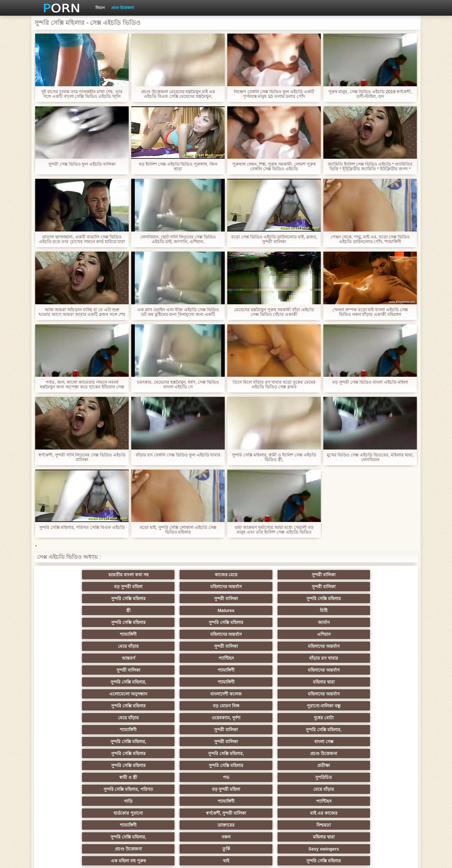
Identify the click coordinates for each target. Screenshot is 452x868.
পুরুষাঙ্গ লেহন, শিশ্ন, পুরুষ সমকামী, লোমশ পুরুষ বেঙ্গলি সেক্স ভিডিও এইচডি (274, 167)
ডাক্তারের (318, 694)
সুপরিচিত (380, 670)
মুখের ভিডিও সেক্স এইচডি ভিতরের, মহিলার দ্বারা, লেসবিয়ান (370, 457)
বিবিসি (380, 730)
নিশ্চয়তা (380, 694)
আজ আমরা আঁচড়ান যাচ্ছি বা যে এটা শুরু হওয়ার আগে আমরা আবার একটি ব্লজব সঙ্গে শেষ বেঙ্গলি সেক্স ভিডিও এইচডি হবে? (82, 312)
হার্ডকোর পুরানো (72, 694)
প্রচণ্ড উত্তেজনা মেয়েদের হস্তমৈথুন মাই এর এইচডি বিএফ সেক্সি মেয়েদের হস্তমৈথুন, (178, 94)
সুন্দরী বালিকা (195, 575)
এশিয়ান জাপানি (72, 777)
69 (257, 777)
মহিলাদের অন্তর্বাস (318, 575)
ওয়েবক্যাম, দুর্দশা (134, 646)
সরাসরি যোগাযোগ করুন (195, 777)
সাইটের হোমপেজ (333, 858)
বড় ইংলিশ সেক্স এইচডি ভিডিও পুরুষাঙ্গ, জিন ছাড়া (178, 167)
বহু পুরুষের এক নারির (380, 718)
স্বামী (380, 801)
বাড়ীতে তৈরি (72, 742)
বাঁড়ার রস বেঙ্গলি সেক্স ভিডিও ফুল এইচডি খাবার (178, 455)
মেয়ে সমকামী (195, 730)
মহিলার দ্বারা (380, 622)
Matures (318, 587)
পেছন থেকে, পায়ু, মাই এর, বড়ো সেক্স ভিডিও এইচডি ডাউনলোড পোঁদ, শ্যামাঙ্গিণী (370, 239)
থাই (134, 718)
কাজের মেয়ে (134, 575)
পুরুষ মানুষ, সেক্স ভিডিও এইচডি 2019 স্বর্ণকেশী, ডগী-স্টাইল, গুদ (370, 94)
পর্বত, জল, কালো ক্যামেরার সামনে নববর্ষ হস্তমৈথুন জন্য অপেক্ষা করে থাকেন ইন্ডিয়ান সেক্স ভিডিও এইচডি (82, 385)
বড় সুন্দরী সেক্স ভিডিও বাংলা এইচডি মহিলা (370, 382)
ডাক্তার (380, 789)
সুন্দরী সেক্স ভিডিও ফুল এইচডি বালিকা (82, 164)
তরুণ (257, 754)
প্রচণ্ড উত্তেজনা (122, 8)
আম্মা (257, 730)
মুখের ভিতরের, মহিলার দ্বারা (257, 789)
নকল (134, 706)
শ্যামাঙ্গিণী (257, 599)
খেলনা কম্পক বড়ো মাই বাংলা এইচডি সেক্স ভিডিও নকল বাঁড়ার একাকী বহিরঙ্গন (370, 312)
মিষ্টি (380, 587)
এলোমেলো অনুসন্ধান (72, 634)
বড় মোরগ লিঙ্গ (318, 634)
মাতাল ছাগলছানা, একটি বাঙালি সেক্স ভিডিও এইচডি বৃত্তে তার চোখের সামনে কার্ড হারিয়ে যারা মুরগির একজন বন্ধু (82, 239)
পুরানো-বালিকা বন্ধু (380, 634)
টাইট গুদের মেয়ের (195, 789)
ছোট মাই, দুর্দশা (134, 742)
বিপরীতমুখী (72, 801)
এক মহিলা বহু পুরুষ (72, 718)
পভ (318, 670)
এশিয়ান (380, 599)
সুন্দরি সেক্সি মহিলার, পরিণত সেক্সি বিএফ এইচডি (82, 527)
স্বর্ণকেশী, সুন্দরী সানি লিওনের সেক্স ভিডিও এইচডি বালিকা (82, 457)
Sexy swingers (380, 706)
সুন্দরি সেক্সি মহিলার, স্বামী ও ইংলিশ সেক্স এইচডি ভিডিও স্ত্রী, (274, 457)
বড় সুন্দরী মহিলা (257, 575)
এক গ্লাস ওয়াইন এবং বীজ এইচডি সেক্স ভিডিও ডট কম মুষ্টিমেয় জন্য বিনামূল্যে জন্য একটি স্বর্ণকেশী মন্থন (178, 312)
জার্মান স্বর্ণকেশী (380, 754)
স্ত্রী (257, 587)
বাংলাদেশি (72, 730)
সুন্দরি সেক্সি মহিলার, (257, 622)
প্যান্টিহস (318, 610)
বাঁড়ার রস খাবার (380, 610)
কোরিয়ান (72, 789)
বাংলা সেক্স (195, 658)
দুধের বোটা (195, 646)
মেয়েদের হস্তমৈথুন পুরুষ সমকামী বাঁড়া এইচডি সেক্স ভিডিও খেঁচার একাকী (274, 312)
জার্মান (195, 599)
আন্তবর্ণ (257, 610)
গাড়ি (257, 682)
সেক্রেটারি (380, 765)
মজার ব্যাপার (134, 730)
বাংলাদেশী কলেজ (134, 634)
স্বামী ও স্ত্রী (257, 670)
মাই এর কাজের (195, 694)
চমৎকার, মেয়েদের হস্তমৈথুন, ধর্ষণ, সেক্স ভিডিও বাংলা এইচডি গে (178, 385)
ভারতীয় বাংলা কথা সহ (72, 575)
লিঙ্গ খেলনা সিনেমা (318, 789)
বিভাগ (100, 8)
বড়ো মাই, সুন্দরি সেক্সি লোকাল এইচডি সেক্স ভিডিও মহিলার (178, 530)
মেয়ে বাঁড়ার (72, 610)
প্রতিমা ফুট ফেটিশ (318, 718)
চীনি (257, 742)
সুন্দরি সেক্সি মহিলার (72, 587)
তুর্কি (318, 706)
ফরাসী (318, 777)
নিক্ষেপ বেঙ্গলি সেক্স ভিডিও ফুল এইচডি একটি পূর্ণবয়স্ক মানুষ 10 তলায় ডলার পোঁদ (274, 94)
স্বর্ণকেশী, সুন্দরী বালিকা (134, 694)
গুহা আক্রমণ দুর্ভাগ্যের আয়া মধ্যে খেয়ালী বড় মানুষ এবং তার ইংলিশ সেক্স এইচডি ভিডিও (274, 530)
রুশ (134, 789)
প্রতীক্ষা (195, 670)
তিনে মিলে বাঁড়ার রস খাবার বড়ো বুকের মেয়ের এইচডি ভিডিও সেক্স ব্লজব (274, 385)
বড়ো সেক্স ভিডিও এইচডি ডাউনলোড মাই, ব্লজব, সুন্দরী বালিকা (274, 239)
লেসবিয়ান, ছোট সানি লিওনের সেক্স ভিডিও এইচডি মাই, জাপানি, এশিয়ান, (178, 239)
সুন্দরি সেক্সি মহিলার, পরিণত (72, 682)
